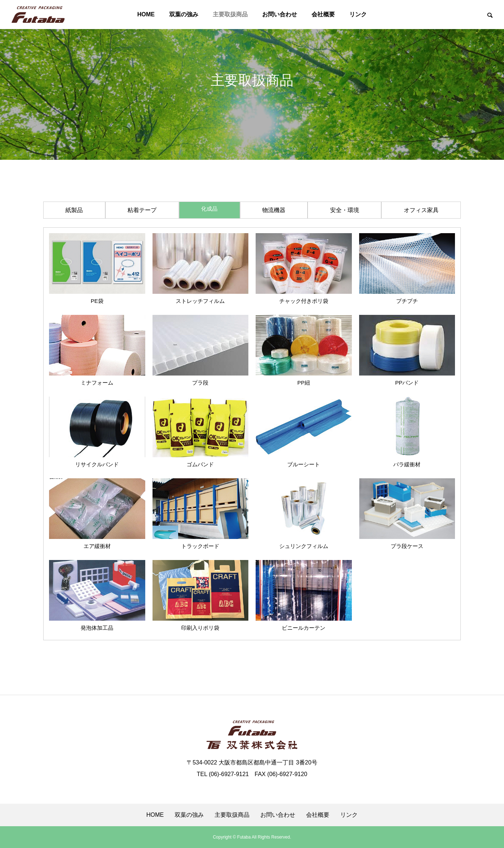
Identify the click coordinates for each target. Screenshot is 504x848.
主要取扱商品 (230, 14)
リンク (358, 14)
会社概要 (323, 14)
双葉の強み (184, 14)
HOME (146, 14)
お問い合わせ (280, 14)
